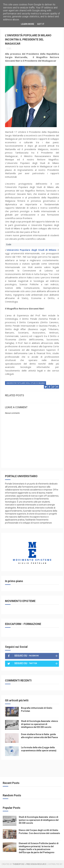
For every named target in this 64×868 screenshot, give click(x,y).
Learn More (28, 24)
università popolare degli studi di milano (26, 383)
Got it (41, 24)
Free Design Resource (36, 864)
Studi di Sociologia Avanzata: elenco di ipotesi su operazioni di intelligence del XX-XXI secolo (40, 724)
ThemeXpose (18, 864)
